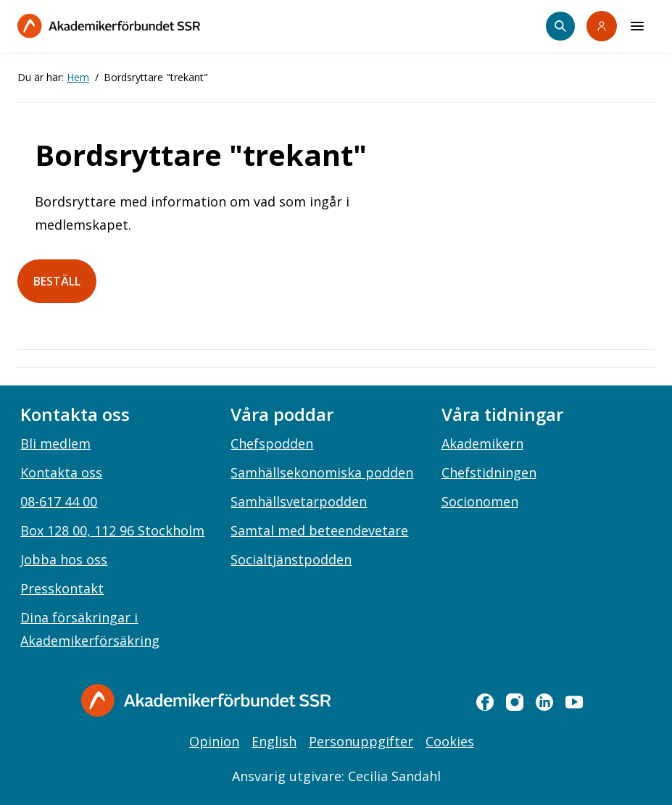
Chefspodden (272, 443)
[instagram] (515, 702)
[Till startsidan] (109, 26)
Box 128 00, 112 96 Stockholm (112, 530)
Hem (78, 77)
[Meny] (637, 26)
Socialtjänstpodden (291, 559)
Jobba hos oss (64, 559)
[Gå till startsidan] (206, 700)
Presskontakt (62, 588)
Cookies (450, 741)
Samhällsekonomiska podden (322, 472)
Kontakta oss (61, 472)
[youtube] (574, 702)
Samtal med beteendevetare (319, 530)
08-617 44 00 (59, 501)
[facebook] (485, 702)
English (274, 741)
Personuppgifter (361, 741)
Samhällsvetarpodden (299, 501)
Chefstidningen (489, 472)
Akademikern (482, 443)
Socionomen (480, 501)
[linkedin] (544, 702)
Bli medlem (55, 443)
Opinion (214, 741)
